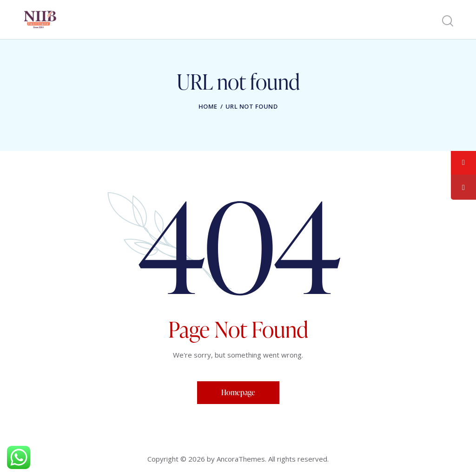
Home (208, 106)
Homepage (238, 392)
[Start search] (447, 21)
